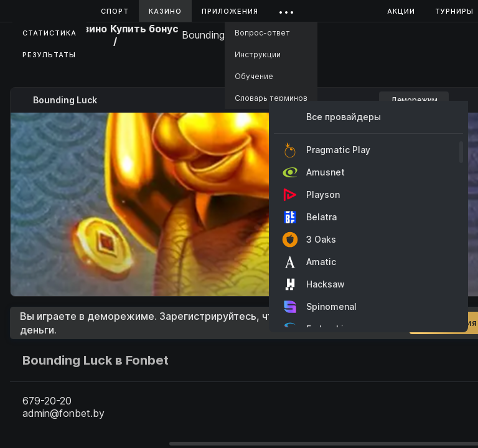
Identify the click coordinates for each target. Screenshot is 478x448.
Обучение (254, 76)
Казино (165, 11)
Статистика (49, 33)
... (287, 9)
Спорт (115, 11)
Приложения (230, 11)
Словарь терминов (271, 98)
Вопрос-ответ (262, 33)
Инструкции (258, 54)
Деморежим (414, 100)
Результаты (49, 55)
